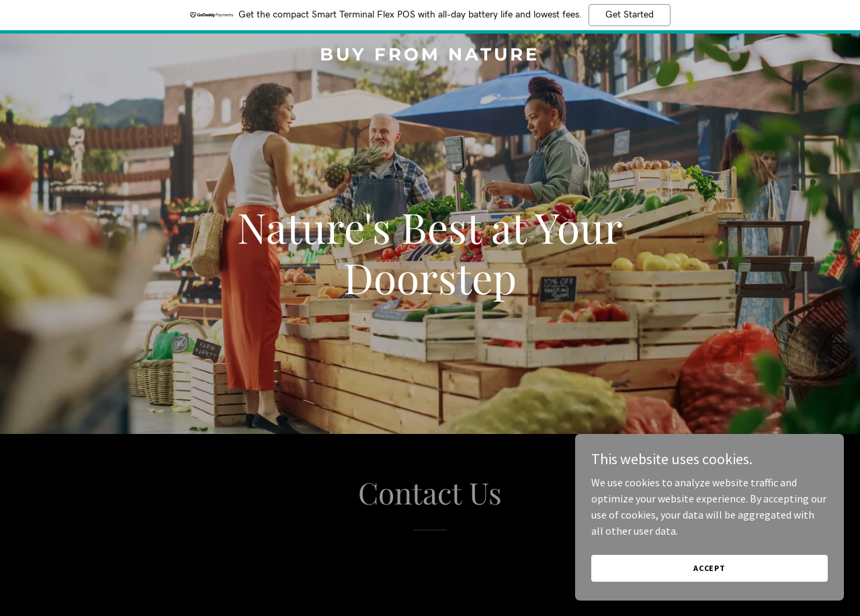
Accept (709, 568)
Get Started (630, 15)
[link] (430, 56)
